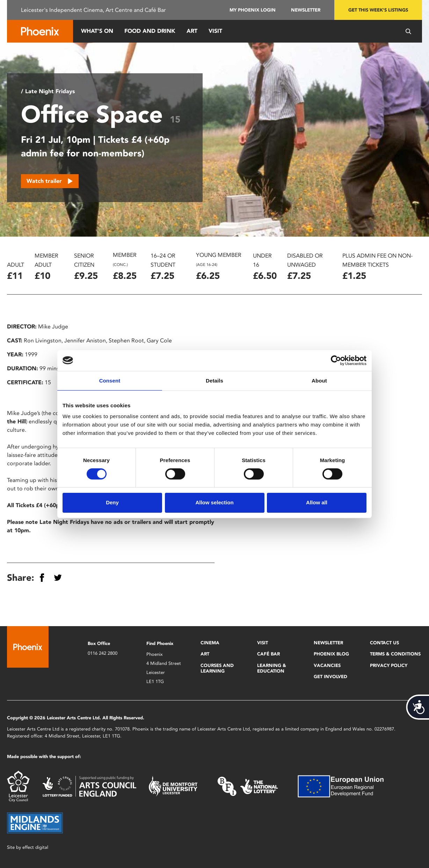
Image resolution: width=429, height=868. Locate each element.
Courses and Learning (217, 668)
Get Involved (330, 677)
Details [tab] (214, 380)
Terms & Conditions (395, 654)
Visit (215, 31)
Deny (112, 502)
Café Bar (268, 654)
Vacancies (327, 665)
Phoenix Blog (331, 654)
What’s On (97, 31)
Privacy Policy (389, 665)
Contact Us (384, 643)
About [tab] (319, 380)
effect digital (35, 847)
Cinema (210, 643)
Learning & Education (272, 668)
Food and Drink (150, 31)
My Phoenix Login (253, 10)
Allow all (317, 502)
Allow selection (214, 502)
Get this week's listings (378, 10)
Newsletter (306, 10)
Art (192, 31)
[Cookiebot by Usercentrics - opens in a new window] (336, 360)
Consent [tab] (110, 380)
